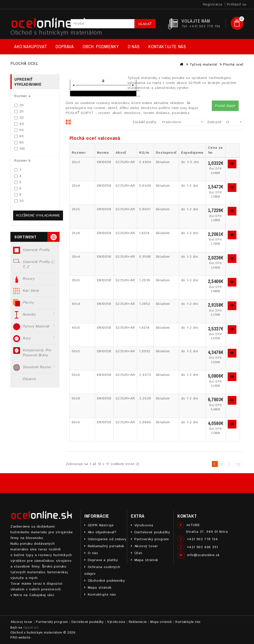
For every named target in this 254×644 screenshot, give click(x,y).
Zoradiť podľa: (145, 122)
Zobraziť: (209, 122)
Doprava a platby (103, 560)
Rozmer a (23, 96)
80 (19, 143)
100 (20, 149)
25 (19, 111)
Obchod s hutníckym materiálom (56, 33)
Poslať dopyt (225, 106)
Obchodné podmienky (106, 581)
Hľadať (145, 24)
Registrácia (213, 4)
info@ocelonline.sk (204, 555)
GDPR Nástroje (101, 525)
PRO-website (21, 638)
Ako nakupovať (31, 47)
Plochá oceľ (233, 65)
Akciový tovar (146, 546)
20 (19, 105)
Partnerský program (152, 539)
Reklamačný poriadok (106, 546)
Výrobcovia (144, 525)
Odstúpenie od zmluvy (107, 539)
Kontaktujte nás (167, 47)
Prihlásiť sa (237, 4)
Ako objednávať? (102, 532)
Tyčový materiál (203, 65)
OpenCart (31, 628)
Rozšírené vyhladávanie (38, 215)
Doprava (65, 47)
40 (19, 124)
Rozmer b (23, 161)
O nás (134, 47)
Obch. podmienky (101, 47)
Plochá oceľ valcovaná (95, 139)
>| (238, 464)
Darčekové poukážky (152, 532)
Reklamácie (138, 622)
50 (19, 130)
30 (19, 118)
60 (19, 136)
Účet (138, 553)
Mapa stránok (100, 588)
